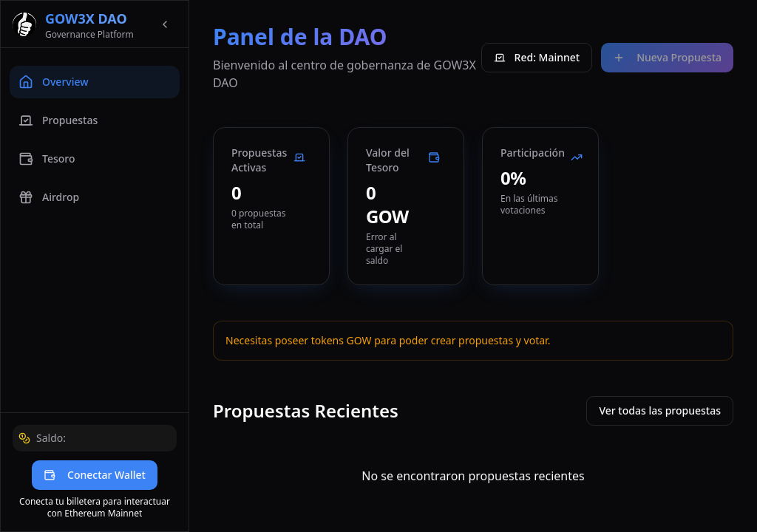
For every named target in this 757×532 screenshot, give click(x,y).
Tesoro (47, 159)
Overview (54, 82)
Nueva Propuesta (667, 57)
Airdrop (49, 197)
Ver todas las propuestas (660, 410)
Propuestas (58, 120)
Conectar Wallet (95, 475)
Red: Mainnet (537, 57)
